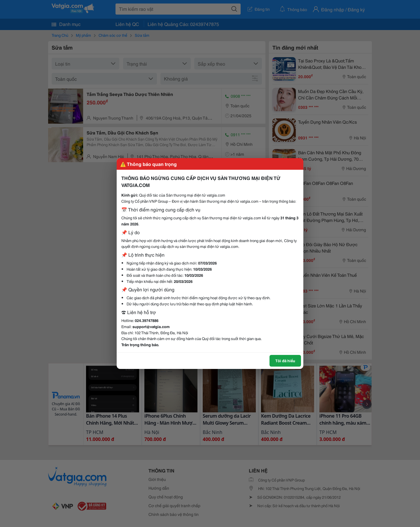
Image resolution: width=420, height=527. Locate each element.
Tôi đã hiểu (285, 360)
